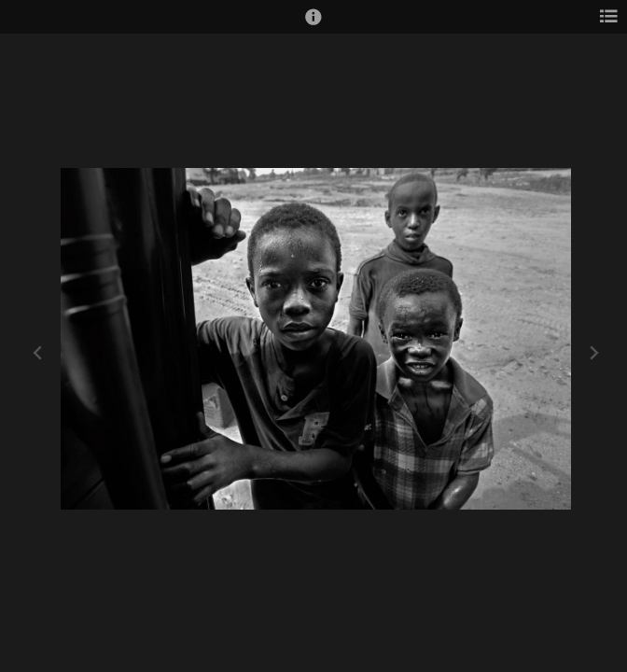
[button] (313, 25)
